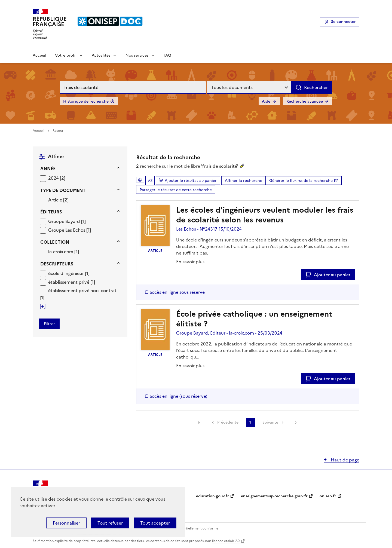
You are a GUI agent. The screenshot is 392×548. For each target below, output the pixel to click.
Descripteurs (57, 264)
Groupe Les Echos (67, 230)
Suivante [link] (270, 422)
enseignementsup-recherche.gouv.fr (274, 496)
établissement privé (69, 282)
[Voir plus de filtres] (43, 306)
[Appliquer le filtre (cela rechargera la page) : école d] (69, 273)
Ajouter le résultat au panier (191, 181)
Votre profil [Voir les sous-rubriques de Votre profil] (66, 55)
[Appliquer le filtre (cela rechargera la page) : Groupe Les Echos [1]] (70, 230)
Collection (55, 242)
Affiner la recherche (244, 181)
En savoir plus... (192, 262)
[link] (199, 423)
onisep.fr (328, 496)
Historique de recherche (86, 101)
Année (48, 169)
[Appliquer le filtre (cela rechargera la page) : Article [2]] (58, 200)
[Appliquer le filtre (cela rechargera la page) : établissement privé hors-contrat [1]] (78, 294)
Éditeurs (51, 212)
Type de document (63, 190)
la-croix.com (61, 252)
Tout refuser (110, 523)
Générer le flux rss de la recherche (301, 181)
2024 (54, 178)
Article (56, 200)
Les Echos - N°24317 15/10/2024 (209, 229)
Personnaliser (66, 523)
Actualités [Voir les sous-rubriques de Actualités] (101, 55)
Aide (266, 101)
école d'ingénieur (67, 273)
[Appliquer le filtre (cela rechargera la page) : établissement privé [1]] (72, 282)
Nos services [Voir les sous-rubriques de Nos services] (137, 55)
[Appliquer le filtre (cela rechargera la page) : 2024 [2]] (57, 178)
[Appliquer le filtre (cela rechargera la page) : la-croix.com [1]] (64, 251)
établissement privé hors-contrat (82, 290)
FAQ (167, 55)
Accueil (39, 55)
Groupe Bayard (65, 221)
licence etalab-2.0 (226, 541)
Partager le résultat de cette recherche (176, 190)
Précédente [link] (228, 422)
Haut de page (344, 460)
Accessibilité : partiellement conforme (188, 528)
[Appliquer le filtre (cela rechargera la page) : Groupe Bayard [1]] (67, 221)
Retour (58, 131)
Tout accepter (155, 523)
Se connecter (343, 22)
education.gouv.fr (212, 496)
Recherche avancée (305, 101)
